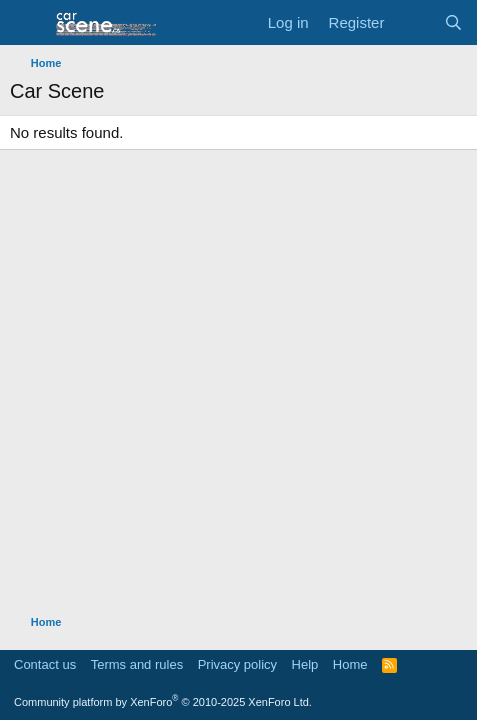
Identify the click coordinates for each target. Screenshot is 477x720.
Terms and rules (137, 664)
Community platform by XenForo (163, 702)
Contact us (45, 664)
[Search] (453, 22)
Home (350, 664)
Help (305, 664)
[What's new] (413, 22)
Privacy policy (237, 664)
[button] (27, 23)
